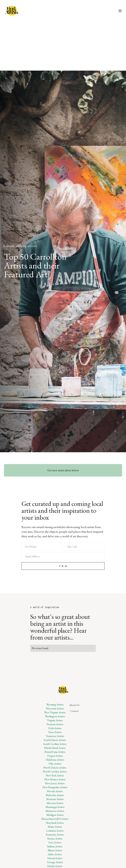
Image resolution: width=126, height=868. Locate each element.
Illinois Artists (55, 850)
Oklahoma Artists (55, 760)
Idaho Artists (55, 854)
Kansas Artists (55, 839)
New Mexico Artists (55, 779)
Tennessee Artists (55, 736)
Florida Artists (55, 866)
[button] (120, 11)
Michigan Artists (55, 815)
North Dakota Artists (55, 768)
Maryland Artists (55, 823)
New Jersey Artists (55, 783)
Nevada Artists (55, 791)
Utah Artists (55, 728)
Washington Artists (55, 716)
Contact (74, 711)
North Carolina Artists (55, 772)
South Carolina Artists (55, 744)
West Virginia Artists (55, 712)
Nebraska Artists (55, 795)
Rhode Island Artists (55, 748)
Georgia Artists (55, 862)
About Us (74, 705)
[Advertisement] (63, 46)
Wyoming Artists (55, 705)
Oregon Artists (55, 756)
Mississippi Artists (55, 807)
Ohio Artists (55, 764)
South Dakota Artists (55, 740)
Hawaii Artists (55, 858)
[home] (12, 11)
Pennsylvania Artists (55, 752)
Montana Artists (55, 799)
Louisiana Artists (55, 831)
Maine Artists (55, 827)
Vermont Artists (55, 724)
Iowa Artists (55, 842)
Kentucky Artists (55, 835)
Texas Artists (55, 732)
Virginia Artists (55, 720)
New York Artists (55, 775)
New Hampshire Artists (55, 787)
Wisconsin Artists (55, 708)
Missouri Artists (55, 803)
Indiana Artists (55, 846)
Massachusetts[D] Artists (55, 819)
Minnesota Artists (55, 811)
